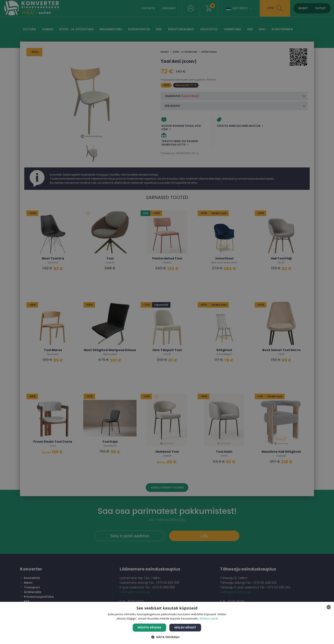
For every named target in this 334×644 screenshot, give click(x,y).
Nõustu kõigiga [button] (149, 627)
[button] (167, 637)
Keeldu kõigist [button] (185, 627)
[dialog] (167, 322)
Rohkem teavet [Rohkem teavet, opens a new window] (209, 619)
